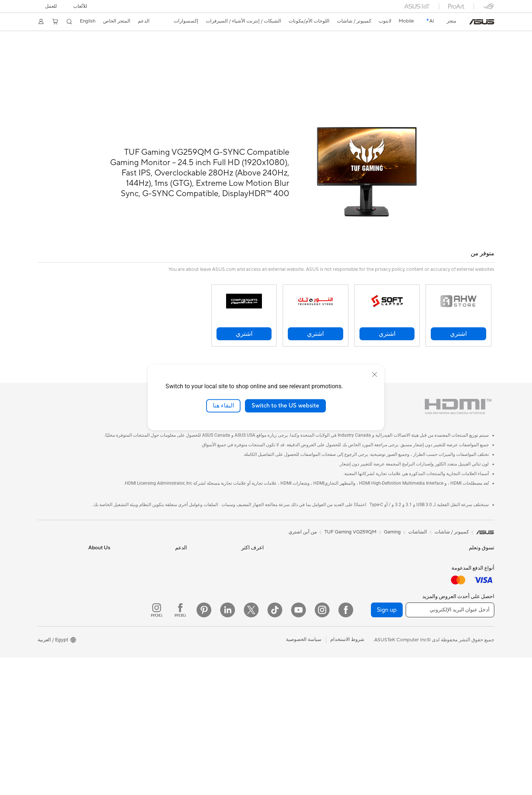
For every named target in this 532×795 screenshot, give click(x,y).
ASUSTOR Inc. (94, 609)
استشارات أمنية (171, 609)
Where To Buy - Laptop (162, 642)
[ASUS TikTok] (275, 747)
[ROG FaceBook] (180, 747)
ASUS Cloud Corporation (82, 620)
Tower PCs (483, 654)
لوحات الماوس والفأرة (319, 587)
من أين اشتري (303, 515)
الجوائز (103, 564)
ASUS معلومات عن (91, 542)
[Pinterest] (204, 747)
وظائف (103, 631)
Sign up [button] (387, 747)
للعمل (51, 6)
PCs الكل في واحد (476, 643)
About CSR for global (87, 587)
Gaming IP (330, 687)
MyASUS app (172, 653)
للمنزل (488, 565)
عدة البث (332, 609)
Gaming (392, 515)
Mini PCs (485, 676)
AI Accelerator (402, 620)
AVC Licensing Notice (240, 609)
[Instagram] (322, 747)
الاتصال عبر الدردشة (167, 598)
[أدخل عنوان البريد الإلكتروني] (450, 747)
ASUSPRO (252, 553)
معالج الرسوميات (401, 565)
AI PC (258, 587)
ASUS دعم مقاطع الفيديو (161, 631)
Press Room (97, 598)
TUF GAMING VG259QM (451, 39)
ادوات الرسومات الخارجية (392, 609)
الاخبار (104, 553)
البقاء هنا (223, 406)
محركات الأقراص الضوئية (393, 598)
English (88, 21)
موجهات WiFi (404, 660)
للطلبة (488, 587)
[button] (80, 6)
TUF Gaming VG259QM (350, 515)
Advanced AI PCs (245, 598)
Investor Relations (90, 576)
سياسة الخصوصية (304, 777)
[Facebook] (346, 747)
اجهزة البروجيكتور (477, 632)
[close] (375, 375)
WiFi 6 (411, 649)
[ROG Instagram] (157, 747)
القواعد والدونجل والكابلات (315, 654)
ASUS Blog (252, 576)
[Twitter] (251, 747)
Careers (101, 642)
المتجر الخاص (117, 21)
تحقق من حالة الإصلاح (165, 542)
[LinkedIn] (228, 747)
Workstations (480, 687)
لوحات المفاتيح (327, 576)
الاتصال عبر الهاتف (169, 576)
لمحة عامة (485, 50)
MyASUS (177, 620)
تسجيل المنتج (173, 564)
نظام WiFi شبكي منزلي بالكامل (386, 671)
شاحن (336, 642)
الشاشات (485, 621)
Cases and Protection (318, 631)
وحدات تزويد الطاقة (398, 576)
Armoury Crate (247, 620)
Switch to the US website (285, 406)
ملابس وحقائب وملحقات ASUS (310, 620)
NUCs (488, 665)
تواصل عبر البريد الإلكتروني (160, 587)
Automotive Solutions (240, 564)
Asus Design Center (242, 542)
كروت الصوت (405, 587)
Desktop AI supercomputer (312, 553)
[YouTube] (299, 747)
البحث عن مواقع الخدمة (163, 553)
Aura (259, 631)
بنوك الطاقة (330, 665)
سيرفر (335, 542)
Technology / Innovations (467, 598)
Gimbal (334, 676)
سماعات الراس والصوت (317, 598)
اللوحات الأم (406, 554)
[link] (482, 22)
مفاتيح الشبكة (404, 682)
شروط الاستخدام (347, 777)
